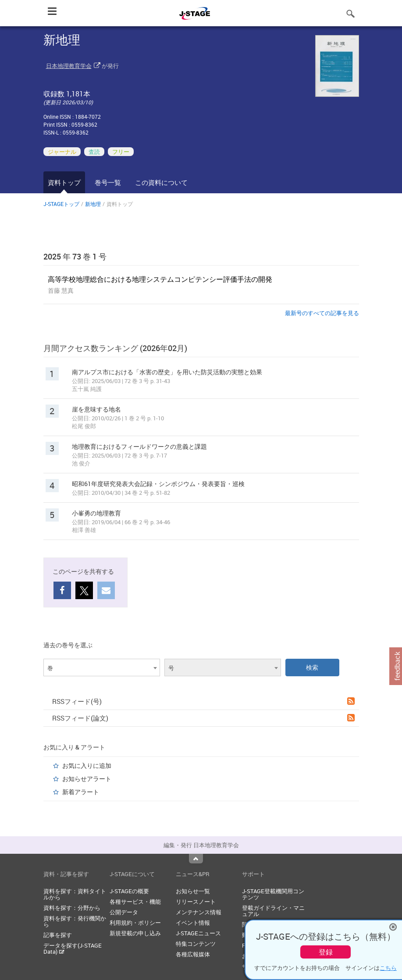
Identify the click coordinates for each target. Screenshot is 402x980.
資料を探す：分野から (72, 908)
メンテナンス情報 (199, 912)
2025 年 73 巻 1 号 (75, 256)
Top (196, 859)
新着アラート (81, 792)
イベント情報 (193, 923)
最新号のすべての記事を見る (322, 313)
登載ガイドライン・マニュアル (273, 911)
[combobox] (102, 668)
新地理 (93, 204)
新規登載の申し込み (135, 933)
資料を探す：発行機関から (75, 921)
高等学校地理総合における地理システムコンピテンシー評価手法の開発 (160, 279)
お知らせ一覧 (193, 891)
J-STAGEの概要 (129, 891)
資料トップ (64, 182)
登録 (326, 952)
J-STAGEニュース (198, 933)
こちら (388, 968)
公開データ (124, 912)
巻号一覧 (108, 182)
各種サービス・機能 (135, 902)
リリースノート (196, 902)
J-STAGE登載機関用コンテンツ (273, 894)
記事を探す (58, 935)
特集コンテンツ (196, 944)
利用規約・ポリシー (135, 923)
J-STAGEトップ (61, 204)
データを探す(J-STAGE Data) (73, 948)
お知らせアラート (87, 779)
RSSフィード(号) (203, 701)
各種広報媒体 (193, 954)
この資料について (161, 182)
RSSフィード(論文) (203, 718)
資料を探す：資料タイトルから (75, 894)
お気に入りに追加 (87, 765)
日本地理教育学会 (69, 66)
